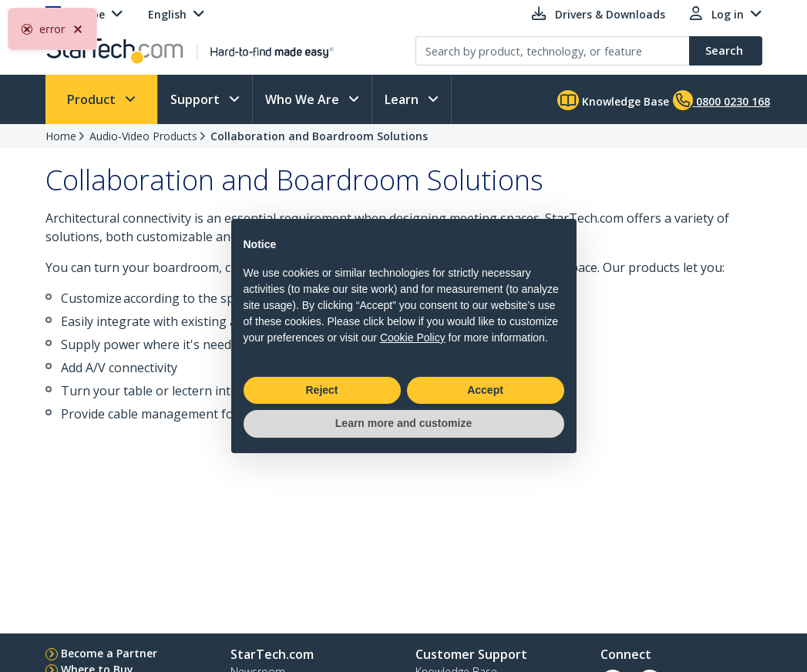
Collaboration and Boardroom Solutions (319, 136)
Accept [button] (485, 390)
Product (93, 99)
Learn (403, 99)
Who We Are (304, 99)
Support (197, 99)
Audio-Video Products (143, 136)
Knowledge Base (613, 100)
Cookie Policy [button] (413, 338)
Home (61, 136)
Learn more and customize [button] (403, 423)
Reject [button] (321, 390)
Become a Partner (109, 653)
